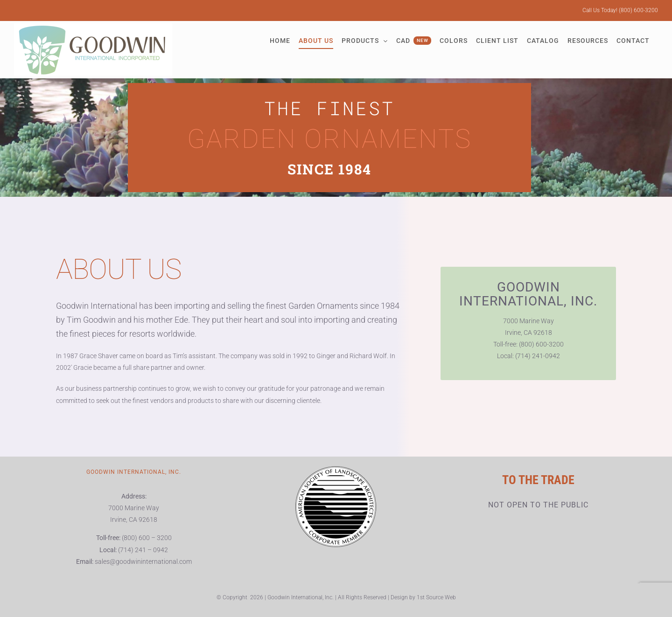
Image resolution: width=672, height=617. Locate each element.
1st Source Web (436, 597)
